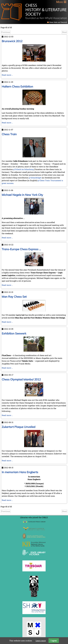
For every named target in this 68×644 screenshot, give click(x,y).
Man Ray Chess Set (14, 297)
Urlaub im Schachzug (25, 169)
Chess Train (9, 134)
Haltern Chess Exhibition (17, 86)
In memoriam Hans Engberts (20, 472)
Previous (6, 32)
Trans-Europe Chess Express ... (21, 249)
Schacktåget (36, 178)
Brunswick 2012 (12, 41)
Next (64, 32)
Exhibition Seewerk (14, 333)
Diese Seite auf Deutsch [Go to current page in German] (58, 22)
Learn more (41, 641)
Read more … (7, 75)
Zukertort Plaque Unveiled (19, 427)
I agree (54, 641)
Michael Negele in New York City (22, 195)
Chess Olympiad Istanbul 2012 (21, 379)
